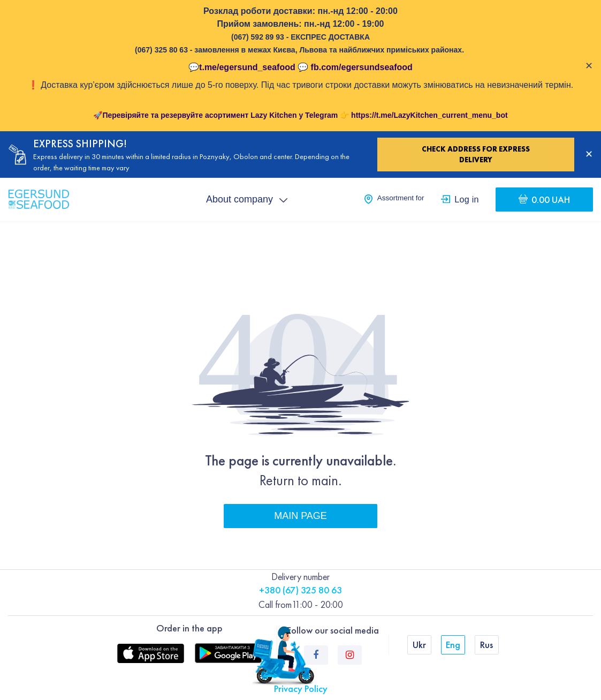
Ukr (419, 645)
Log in (466, 199)
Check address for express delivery (476, 154)
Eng (453, 645)
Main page (300, 516)
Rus (486, 645)
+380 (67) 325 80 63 (300, 590)
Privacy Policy (301, 688)
